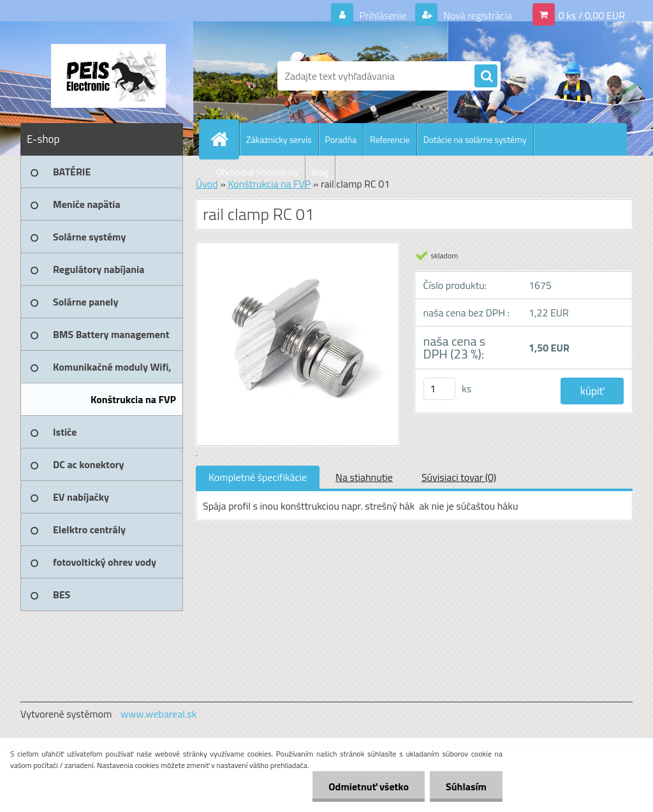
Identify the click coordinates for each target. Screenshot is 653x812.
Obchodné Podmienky (257, 172)
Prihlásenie (383, 15)
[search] (486, 77)
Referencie (390, 139)
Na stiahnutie (364, 477)
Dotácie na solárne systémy (475, 139)
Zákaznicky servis (279, 139)
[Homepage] (224, 139)
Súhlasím (466, 786)
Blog (320, 172)
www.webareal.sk (159, 714)
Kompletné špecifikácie (258, 477)
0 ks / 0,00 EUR (592, 15)
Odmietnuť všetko (369, 786)
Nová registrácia (477, 15)
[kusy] (439, 389)
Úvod (207, 184)
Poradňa (341, 139)
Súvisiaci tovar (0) (459, 477)
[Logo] (108, 76)
